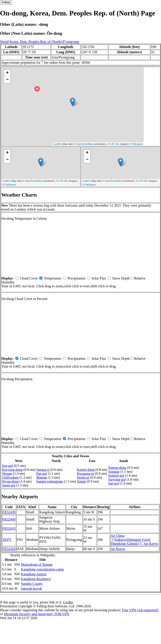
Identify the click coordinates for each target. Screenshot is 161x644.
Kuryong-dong (12, 470)
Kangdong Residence (36, 579)
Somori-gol (116, 475)
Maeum (42, 477)
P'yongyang (71, 42)
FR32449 (9, 519)
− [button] (7, 80)
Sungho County (32, 584)
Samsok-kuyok (31, 588)
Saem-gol (9, 485)
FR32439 (9, 512)
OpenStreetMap (84, 144)
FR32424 (9, 549)
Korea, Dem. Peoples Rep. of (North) (36, 42)
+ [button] (7, 73)
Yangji (81, 481)
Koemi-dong (86, 470)
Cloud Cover (29, 278)
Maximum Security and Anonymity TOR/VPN (36, 614)
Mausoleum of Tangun (37, 564)
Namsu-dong (117, 468)
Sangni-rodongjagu (50, 481)
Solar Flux (99, 278)
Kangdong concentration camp (42, 569)
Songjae (114, 472)
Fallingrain (137, 144)
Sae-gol (114, 483)
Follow (6, 2)
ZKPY (7, 540)
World (4, 42)
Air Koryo (151, 544)
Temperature (53, 278)
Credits (68, 602)
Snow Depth (121, 278)
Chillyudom (10, 477)
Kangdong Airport (34, 574)
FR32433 (9, 528)
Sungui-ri (43, 470)
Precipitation (76, 278)
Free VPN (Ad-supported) (140, 610)
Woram (7, 474)
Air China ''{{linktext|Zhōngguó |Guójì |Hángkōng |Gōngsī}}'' (131, 540)
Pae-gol (42, 474)
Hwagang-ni (85, 474)
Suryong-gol (117, 479)
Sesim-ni (83, 477)
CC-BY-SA (113, 144)
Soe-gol (7, 466)
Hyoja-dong (10, 481)
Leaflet (57, 144)
